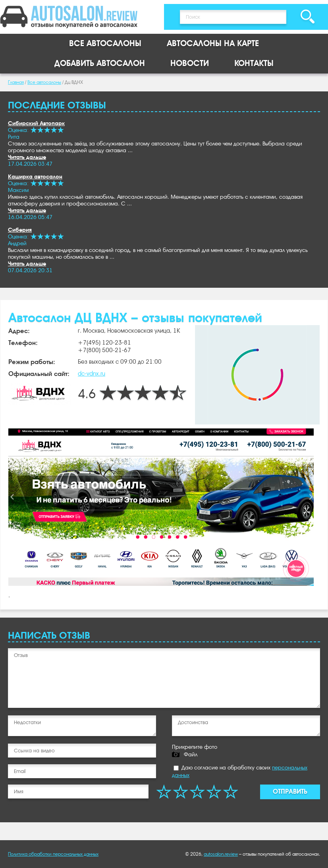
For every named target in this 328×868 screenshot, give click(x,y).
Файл (191, 754)
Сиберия (20, 230)
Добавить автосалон (100, 63)
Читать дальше (27, 157)
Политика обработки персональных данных (53, 854)
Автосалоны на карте (213, 44)
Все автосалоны (105, 44)
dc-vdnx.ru (92, 374)
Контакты (254, 63)
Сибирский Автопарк (36, 123)
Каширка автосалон (35, 176)
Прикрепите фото (195, 747)
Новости (190, 63)
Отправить (290, 791)
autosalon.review (221, 854)
